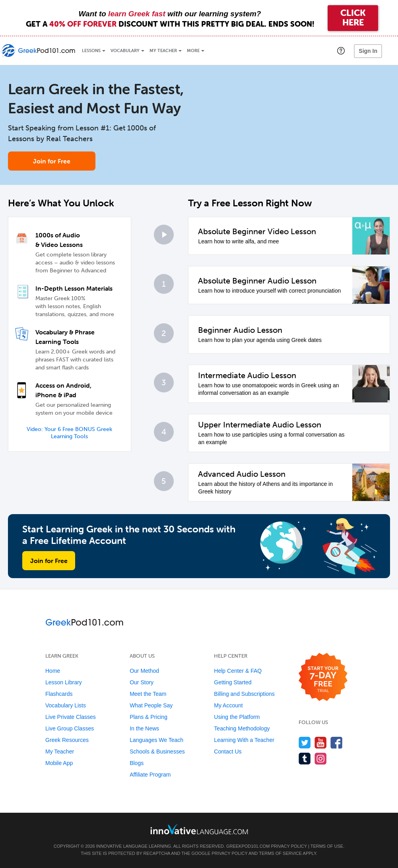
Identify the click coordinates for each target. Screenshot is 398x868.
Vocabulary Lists (66, 705)
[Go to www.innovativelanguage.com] (199, 829)
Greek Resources (67, 740)
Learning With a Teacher (244, 740)
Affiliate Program (150, 775)
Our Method (144, 671)
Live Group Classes (70, 728)
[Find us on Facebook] (337, 743)
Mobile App (59, 763)
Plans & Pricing (149, 717)
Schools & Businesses (157, 751)
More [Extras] (193, 51)
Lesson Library (64, 682)
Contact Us (228, 751)
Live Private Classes (71, 717)
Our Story (142, 682)
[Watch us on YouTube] (321, 743)
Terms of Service (280, 853)
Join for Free (52, 161)
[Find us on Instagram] (321, 758)
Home (53, 671)
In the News (144, 728)
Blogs (137, 763)
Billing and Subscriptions (244, 694)
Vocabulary (125, 51)
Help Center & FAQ (238, 671)
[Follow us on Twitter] (305, 743)
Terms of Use (327, 846)
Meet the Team (148, 694)
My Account (228, 705)
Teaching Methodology (242, 728)
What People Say (151, 705)
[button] (341, 50)
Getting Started (233, 682)
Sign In (368, 51)
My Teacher (163, 51)
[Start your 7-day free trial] (323, 677)
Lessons (91, 51)
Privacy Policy (289, 846)
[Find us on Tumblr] (305, 758)
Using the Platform (237, 717)
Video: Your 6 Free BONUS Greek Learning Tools (69, 433)
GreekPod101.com (248, 846)
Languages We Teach (156, 740)
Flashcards (59, 694)
